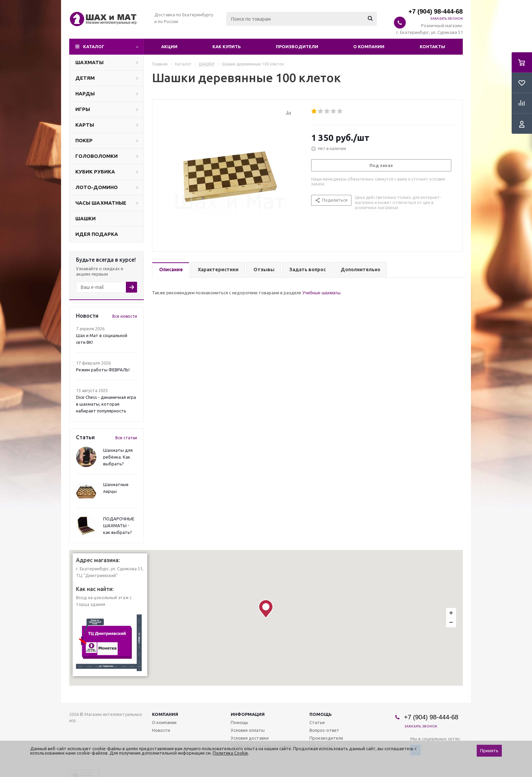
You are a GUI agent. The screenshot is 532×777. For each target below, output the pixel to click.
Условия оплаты (248, 730)
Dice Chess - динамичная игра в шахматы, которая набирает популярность (106, 404)
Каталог (94, 47)
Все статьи (126, 438)
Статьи (317, 722)
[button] (266, 609)
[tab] (171, 270)
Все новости (125, 316)
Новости (161, 730)
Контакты (432, 47)
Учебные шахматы (321, 293)
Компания (165, 714)
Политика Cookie (230, 753)
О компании (369, 47)
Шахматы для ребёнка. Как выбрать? (118, 457)
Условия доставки (250, 738)
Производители (297, 47)
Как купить (227, 47)
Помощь (321, 714)
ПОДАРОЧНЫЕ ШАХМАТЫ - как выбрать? (119, 525)
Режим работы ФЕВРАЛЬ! (103, 370)
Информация (248, 714)
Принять (489, 751)
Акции (169, 47)
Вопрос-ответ (324, 730)
